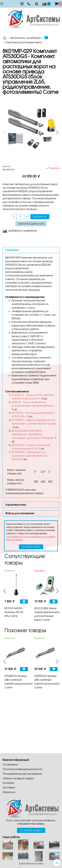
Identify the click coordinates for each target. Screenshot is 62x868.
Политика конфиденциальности (23, 769)
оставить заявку (31, 547)
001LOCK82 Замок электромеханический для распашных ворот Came (46, 614)
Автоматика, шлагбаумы (25, 38)
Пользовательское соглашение (22, 774)
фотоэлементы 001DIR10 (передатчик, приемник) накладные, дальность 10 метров (32, 434)
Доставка (9, 787)
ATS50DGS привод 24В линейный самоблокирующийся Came (46, 682)
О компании (11, 764)
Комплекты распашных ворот (24, 42)
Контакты (8, 783)
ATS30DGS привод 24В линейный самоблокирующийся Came (16, 682)
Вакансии (9, 792)
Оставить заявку (31, 830)
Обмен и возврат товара (18, 778)
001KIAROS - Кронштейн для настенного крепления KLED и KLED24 (30, 456)
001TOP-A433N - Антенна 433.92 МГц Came (14, 612)
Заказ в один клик (31, 224)
